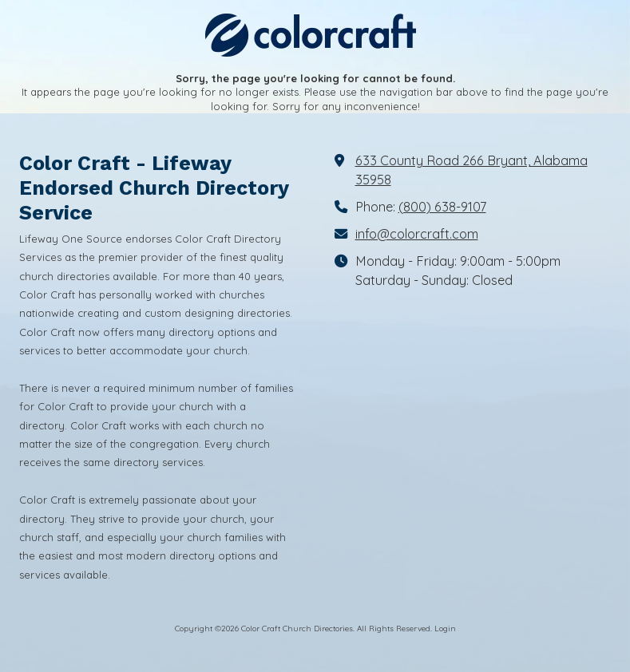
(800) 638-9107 (442, 207)
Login (445, 629)
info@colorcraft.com (417, 234)
